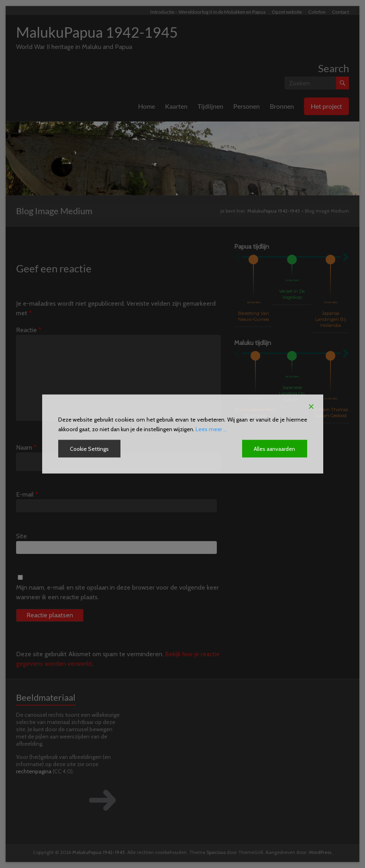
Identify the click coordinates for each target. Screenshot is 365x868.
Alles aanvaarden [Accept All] (275, 449)
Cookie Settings (90, 449)
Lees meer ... (211, 429)
